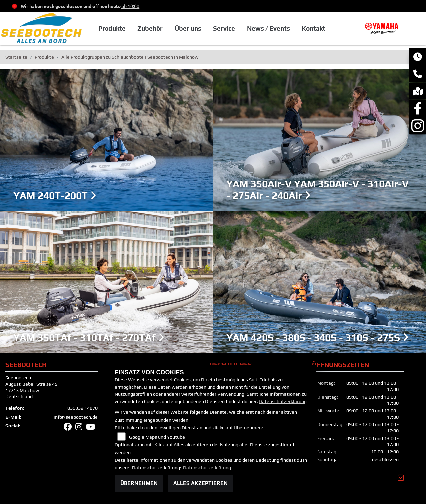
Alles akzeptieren (201, 483)
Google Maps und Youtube (157, 437)
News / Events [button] (268, 28)
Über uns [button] (188, 28)
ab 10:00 (130, 6)
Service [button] (224, 28)
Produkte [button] (112, 28)
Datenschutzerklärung (283, 401)
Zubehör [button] (150, 28)
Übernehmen (139, 483)
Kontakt (314, 28)
